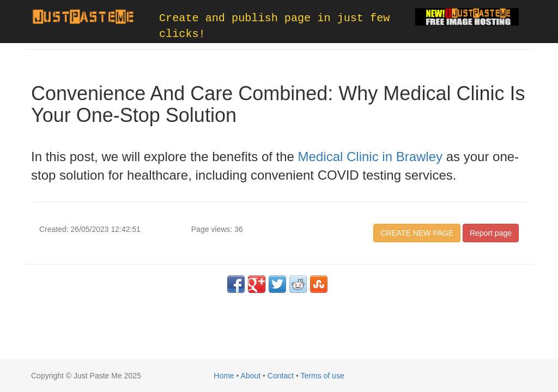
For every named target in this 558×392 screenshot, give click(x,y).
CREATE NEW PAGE (417, 233)
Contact (281, 376)
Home (224, 376)
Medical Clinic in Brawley (370, 157)
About (251, 376)
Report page (491, 233)
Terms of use (323, 376)
